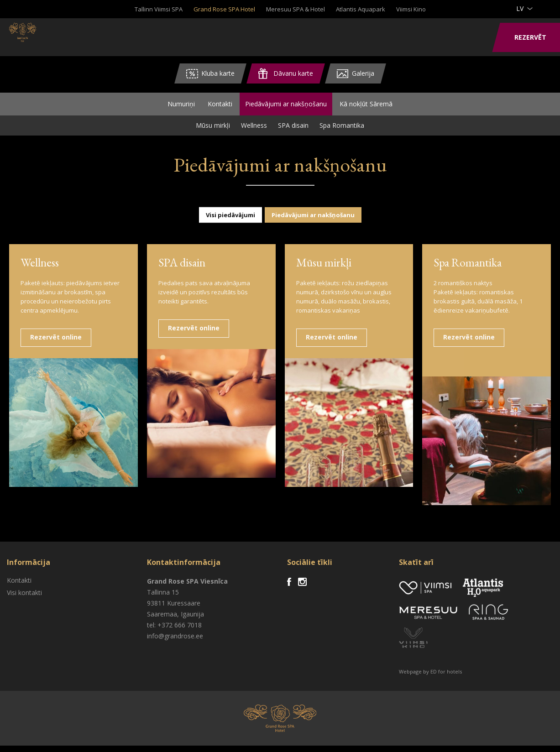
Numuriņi (181, 107)
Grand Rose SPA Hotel (224, 9)
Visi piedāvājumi (230, 221)
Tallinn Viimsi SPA (159, 9)
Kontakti (220, 107)
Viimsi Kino (411, 9)
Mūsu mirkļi (213, 132)
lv (520, 8)
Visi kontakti (24, 599)
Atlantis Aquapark (361, 9)
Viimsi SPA (45, 37)
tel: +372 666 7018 (174, 631)
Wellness (254, 132)
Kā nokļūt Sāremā (366, 107)
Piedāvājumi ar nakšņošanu (286, 107)
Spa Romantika (342, 132)
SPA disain (293, 132)
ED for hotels (446, 678)
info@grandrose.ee (175, 642)
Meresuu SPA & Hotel (296, 9)
